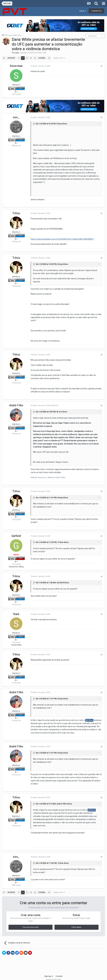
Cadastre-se (96, 11)
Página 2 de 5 (59, 58)
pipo (17, 53)
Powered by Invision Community (53, 976)
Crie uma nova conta (31, 921)
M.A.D (59, 409)
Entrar (83, 11)
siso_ (16, 117)
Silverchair (16, 66)
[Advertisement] (53, 960)
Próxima (42, 58)
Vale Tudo (42, 53)
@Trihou (89, 717)
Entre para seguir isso (13, 35)
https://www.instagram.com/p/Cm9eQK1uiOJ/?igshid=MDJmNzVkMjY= (62, 236)
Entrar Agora (76, 921)
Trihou (16, 210)
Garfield (16, 533)
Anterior (11, 58)
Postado (40, 66)
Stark (16, 611)
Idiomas (49, 970)
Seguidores (92, 36)
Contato (59, 970)
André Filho (16, 402)
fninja (59, 124)
